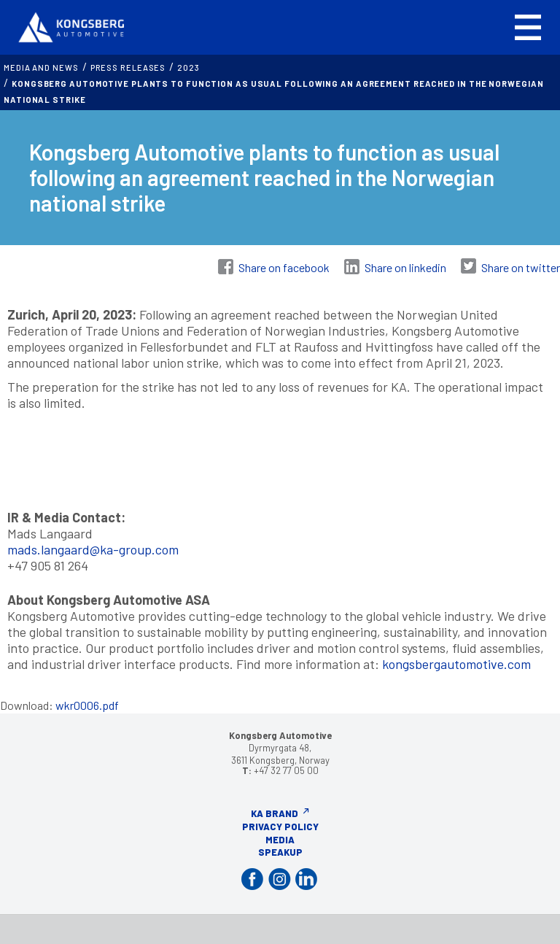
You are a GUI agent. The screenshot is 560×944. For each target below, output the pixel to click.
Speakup (280, 852)
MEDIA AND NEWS (41, 67)
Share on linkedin (405, 267)
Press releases (128, 67)
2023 (188, 67)
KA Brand (275, 813)
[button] (528, 27)
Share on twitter (521, 267)
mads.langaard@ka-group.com (93, 549)
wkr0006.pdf (87, 705)
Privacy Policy (280, 827)
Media (280, 840)
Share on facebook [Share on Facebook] (284, 267)
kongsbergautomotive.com (456, 664)
